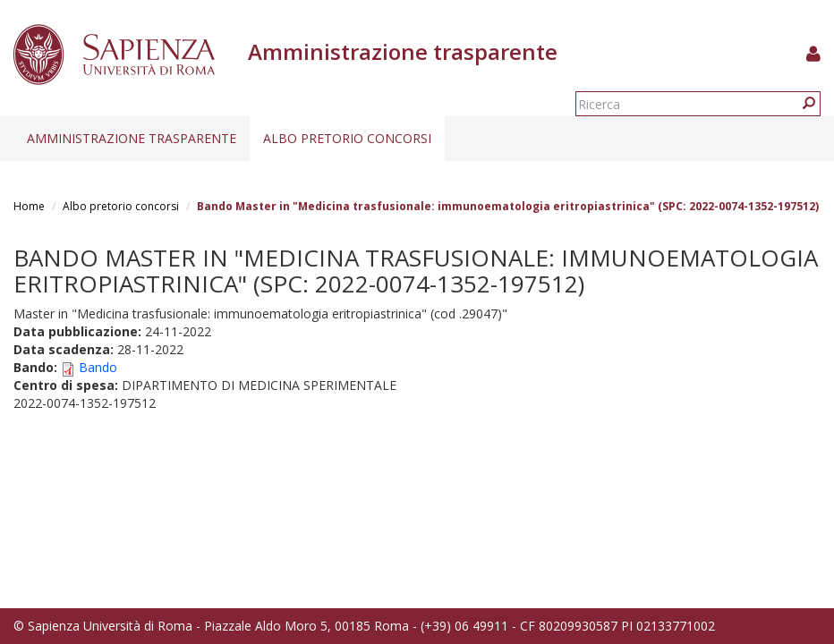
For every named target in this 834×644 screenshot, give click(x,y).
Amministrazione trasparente (132, 138)
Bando (98, 367)
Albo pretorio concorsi (347, 138)
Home (29, 206)
